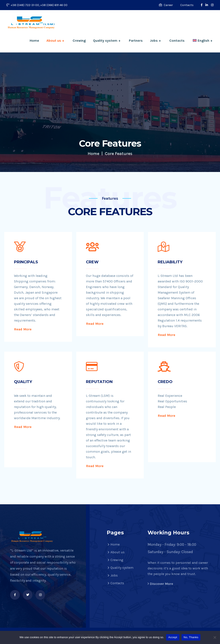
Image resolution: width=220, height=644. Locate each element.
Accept (173, 637)
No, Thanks (191, 637)
